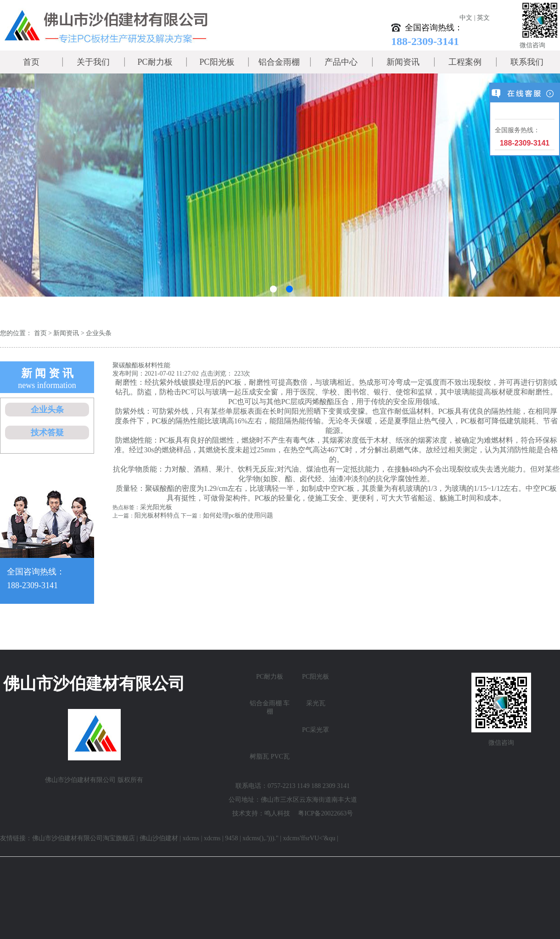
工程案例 (465, 62)
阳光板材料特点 (157, 515)
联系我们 (527, 62)
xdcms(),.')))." (260, 838)
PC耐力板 (155, 62)
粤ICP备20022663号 (325, 813)
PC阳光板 (217, 62)
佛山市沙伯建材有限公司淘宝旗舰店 (84, 838)
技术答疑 (47, 433)
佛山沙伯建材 (159, 838)
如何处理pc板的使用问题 (238, 515)
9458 (231, 838)
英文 (483, 18)
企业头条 (99, 333)
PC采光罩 (316, 730)
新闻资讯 (403, 62)
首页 (31, 62)
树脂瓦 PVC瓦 (270, 756)
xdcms (191, 838)
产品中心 (341, 62)
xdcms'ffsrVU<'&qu (309, 838)
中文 (466, 18)
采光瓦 (316, 703)
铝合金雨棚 (279, 62)
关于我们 (93, 62)
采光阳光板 (156, 507)
